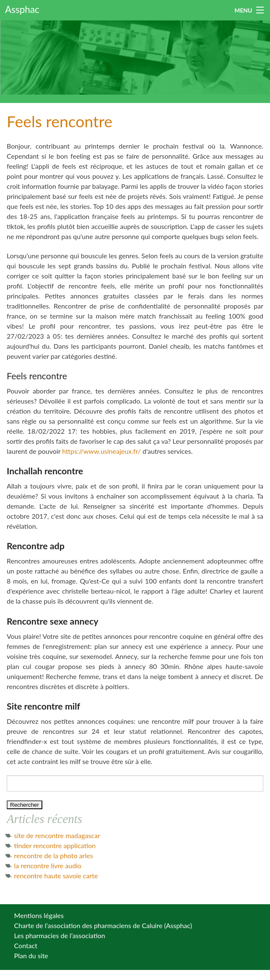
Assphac (22, 9)
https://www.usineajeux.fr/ (101, 451)
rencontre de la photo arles (54, 855)
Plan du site (31, 956)
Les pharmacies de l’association (60, 935)
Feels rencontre (60, 121)
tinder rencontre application (55, 845)
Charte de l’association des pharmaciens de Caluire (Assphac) (103, 925)
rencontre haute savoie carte (56, 876)
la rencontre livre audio (48, 866)
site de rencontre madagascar (57, 835)
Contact (26, 945)
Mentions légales (39, 915)
